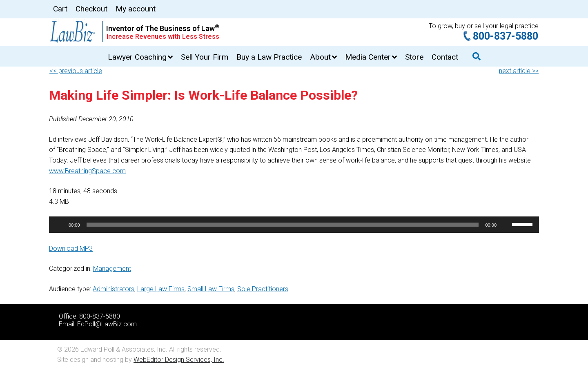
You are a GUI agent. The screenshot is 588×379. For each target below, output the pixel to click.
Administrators (114, 289)
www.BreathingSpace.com (87, 171)
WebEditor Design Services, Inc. (179, 360)
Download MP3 (71, 249)
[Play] (60, 225)
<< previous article (76, 71)
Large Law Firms (161, 289)
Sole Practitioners (263, 289)
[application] (294, 225)
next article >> (519, 71)
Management (112, 269)
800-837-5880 (506, 36)
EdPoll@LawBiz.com (107, 324)
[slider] (283, 225)
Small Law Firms (211, 289)
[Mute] (506, 225)
